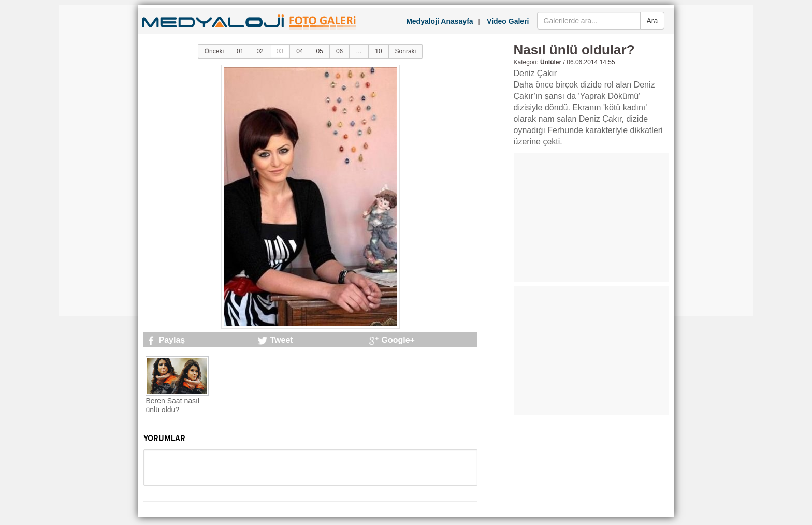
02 (260, 51)
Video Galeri (508, 21)
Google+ (398, 340)
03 (280, 51)
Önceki (214, 51)
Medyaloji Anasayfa (439, 21)
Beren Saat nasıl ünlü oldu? (173, 405)
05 (320, 51)
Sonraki (406, 51)
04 (300, 51)
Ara (653, 21)
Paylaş (172, 340)
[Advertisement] (100, 161)
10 (378, 51)
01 (240, 51)
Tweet (282, 340)
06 (339, 51)
